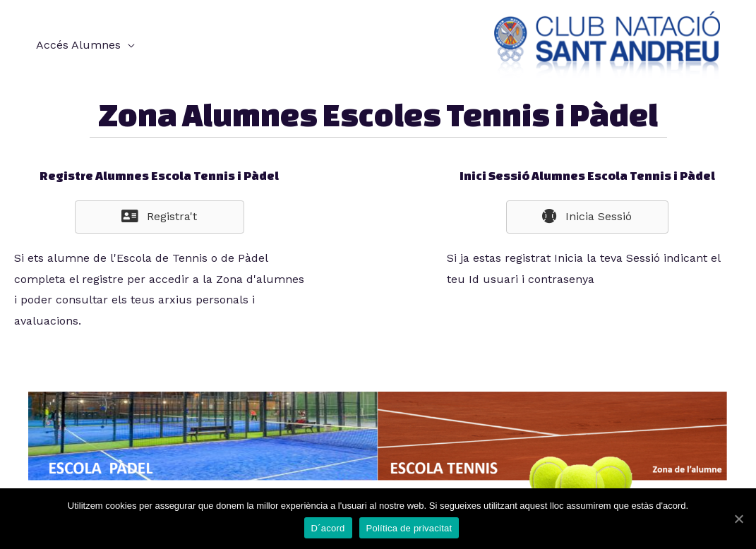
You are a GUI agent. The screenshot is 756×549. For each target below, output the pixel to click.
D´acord (328, 528)
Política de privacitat (409, 528)
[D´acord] (738, 519)
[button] (160, 217)
